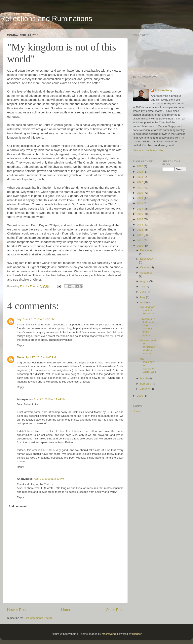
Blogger (137, 634)
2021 (140, 188)
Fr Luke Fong (163, 90)
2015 (140, 219)
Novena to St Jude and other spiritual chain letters (147, 327)
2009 (140, 396)
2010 (140, 246)
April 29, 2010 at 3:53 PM (49, 479)
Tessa (21, 357)
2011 (140, 240)
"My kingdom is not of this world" (147, 310)
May (143, 297)
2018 (140, 203)
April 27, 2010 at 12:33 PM (39, 319)
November (146, 259)
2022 (140, 182)
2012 (140, 235)
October (145, 267)
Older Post (115, 610)
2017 (140, 209)
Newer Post (17, 610)
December (146, 250)
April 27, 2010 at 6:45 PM (41, 357)
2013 (140, 230)
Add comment (18, 506)
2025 (140, 166)
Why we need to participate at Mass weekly (148, 347)
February (146, 384)
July (143, 287)
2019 (140, 198)
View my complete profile (148, 150)
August (145, 281)
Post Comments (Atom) (38, 618)
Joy (19, 319)
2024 (140, 172)
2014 (140, 225)
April (143, 302)
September (147, 273)
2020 (140, 193)
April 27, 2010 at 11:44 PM (50, 399)
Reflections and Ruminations (46, 19)
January (145, 389)
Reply (20, 345)
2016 (140, 214)
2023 (140, 177)
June (143, 292)
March (144, 378)
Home (66, 610)
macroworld (109, 634)
